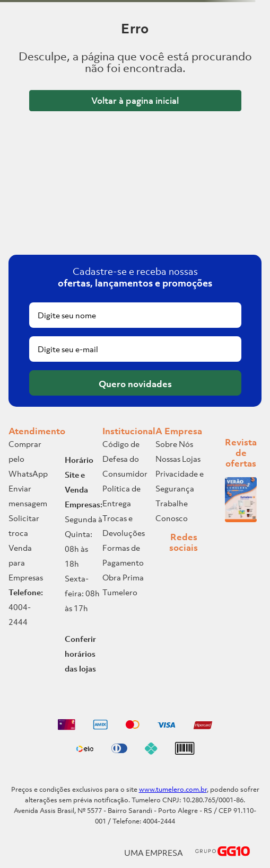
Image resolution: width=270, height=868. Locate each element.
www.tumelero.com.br (173, 789)
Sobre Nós (174, 444)
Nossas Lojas (178, 459)
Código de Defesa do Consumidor (125, 459)
